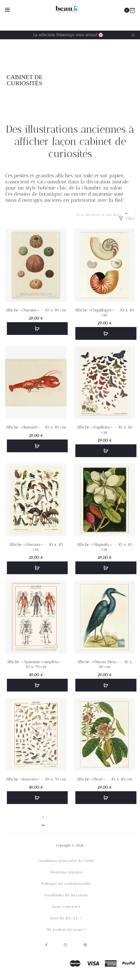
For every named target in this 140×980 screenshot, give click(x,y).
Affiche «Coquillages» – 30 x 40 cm (104, 312)
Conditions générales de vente (66, 861)
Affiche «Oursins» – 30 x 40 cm (36, 310)
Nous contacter (66, 907)
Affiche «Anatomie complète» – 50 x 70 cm (36, 664)
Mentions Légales (66, 872)
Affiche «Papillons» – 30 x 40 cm (104, 430)
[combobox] (102, 213)
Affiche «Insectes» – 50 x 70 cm (36, 779)
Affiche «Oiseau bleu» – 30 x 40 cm (104, 664)
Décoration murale (104, 73)
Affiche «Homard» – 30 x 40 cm (36, 427)
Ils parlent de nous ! (66, 930)
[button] (37, 329)
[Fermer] (133, 35)
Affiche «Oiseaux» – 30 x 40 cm (36, 547)
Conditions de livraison (66, 895)
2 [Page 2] (46, 817)
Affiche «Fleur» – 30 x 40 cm (104, 779)
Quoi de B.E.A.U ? (66, 918)
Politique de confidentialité (66, 884)
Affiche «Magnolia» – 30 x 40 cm (104, 547)
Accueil (65, 73)
